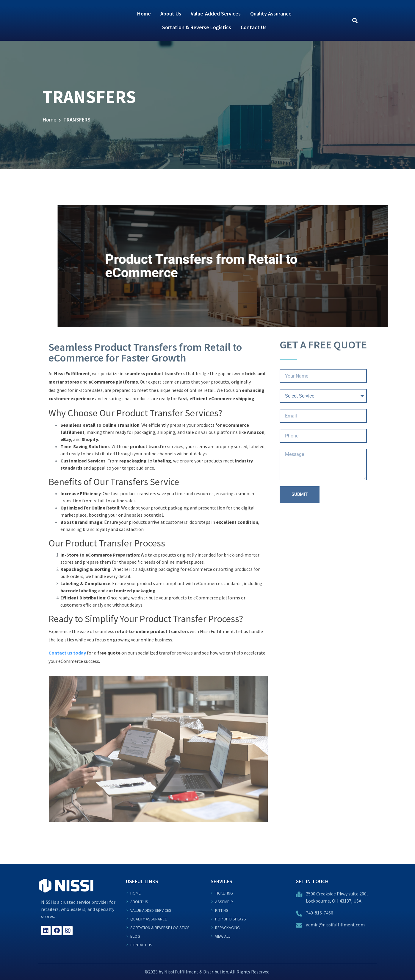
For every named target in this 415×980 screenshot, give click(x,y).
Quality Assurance (271, 14)
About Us (171, 14)
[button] (355, 20)
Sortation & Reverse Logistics (197, 27)
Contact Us (254, 27)
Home (144, 14)
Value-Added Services (216, 14)
